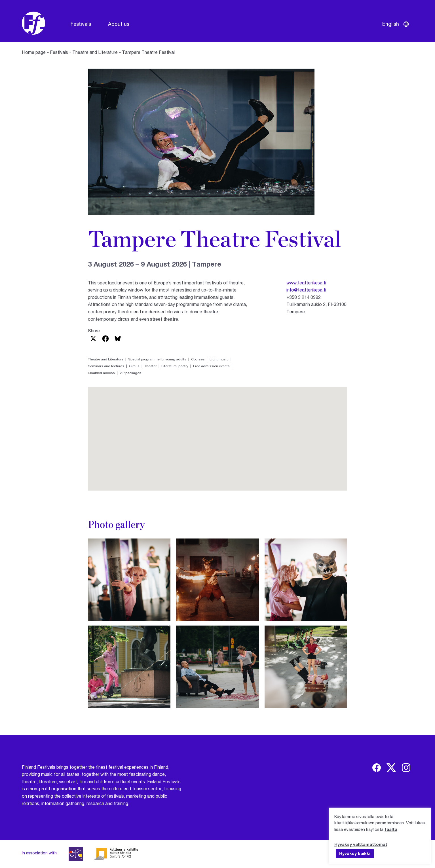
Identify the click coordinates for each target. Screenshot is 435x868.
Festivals (81, 24)
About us (119, 24)
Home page (34, 52)
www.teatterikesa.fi (306, 283)
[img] (377, 768)
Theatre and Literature (95, 52)
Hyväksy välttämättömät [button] (361, 844)
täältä (391, 829)
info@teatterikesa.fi (306, 290)
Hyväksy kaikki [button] (355, 853)
